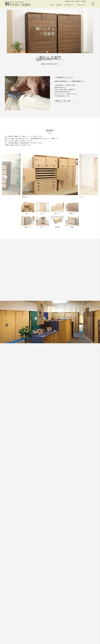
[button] (47, 52)
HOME (52, 5)
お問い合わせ (81, 5)
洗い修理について (69, 5)
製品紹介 (59, 5)
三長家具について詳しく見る (62, 101)
